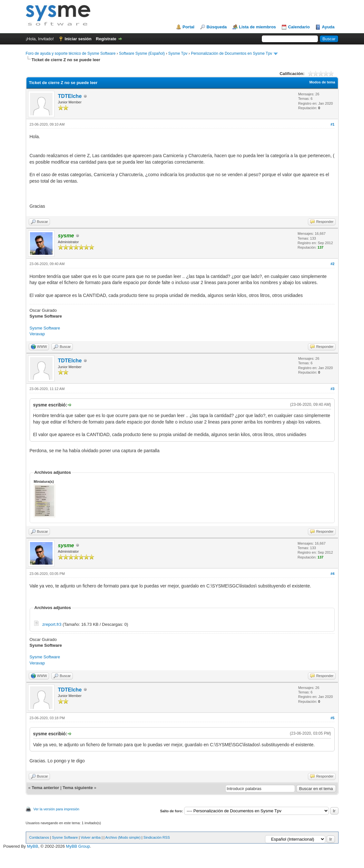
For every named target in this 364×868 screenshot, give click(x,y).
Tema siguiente (78, 788)
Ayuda (328, 27)
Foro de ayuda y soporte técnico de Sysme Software (71, 53)
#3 (332, 389)
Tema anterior (45, 788)
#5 (332, 718)
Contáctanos (39, 837)
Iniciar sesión (78, 39)
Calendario (299, 27)
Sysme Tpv (178, 53)
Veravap (37, 334)
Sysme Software (45, 328)
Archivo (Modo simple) (123, 837)
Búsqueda (216, 27)
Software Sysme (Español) (142, 53)
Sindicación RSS (157, 837)
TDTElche (70, 96)
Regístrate (106, 39)
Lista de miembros (257, 27)
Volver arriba (91, 837)
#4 (332, 574)
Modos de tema (322, 82)
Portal (188, 27)
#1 (332, 124)
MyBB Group (78, 846)
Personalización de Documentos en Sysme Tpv (231, 53)
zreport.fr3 (52, 624)
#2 (332, 264)
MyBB (33, 846)
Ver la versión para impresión (56, 809)
